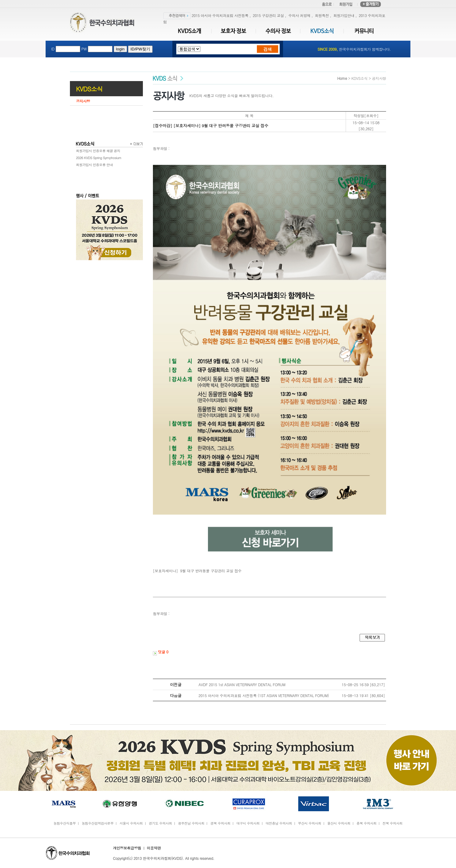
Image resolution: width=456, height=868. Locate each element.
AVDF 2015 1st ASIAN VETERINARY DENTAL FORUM (242, 684)
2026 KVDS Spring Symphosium (99, 158)
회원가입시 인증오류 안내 (94, 165)
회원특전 (322, 15)
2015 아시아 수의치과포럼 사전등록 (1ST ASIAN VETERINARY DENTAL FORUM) (264, 695)
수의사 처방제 (299, 15)
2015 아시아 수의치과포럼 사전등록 (220, 15)
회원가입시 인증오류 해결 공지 (98, 151)
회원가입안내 (344, 15)
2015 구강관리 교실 (268, 15)
